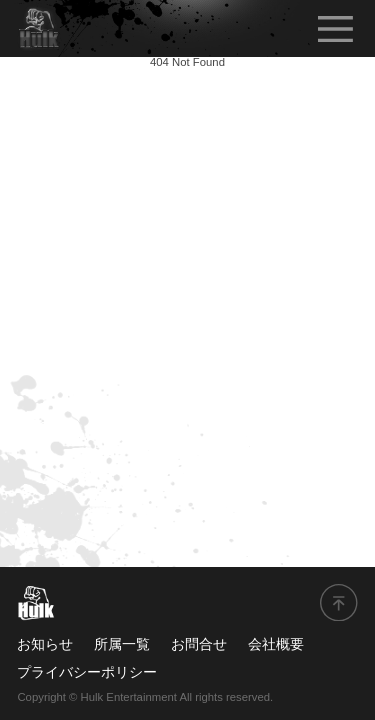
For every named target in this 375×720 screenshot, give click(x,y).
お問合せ (199, 644)
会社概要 (276, 644)
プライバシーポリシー (87, 672)
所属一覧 (122, 644)
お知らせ (45, 644)
